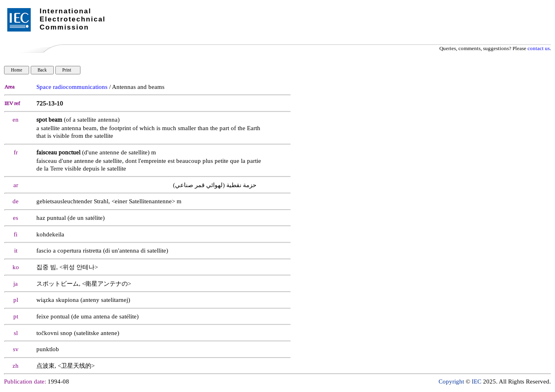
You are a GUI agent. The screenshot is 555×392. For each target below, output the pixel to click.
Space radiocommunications (72, 87)
